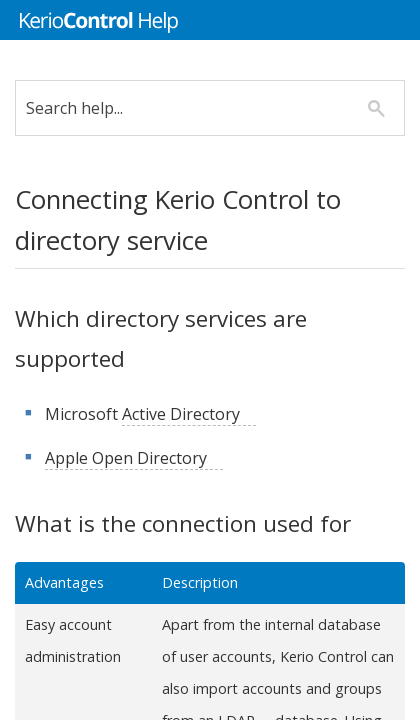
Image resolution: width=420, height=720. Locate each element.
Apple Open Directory (141, 458)
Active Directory (196, 414)
